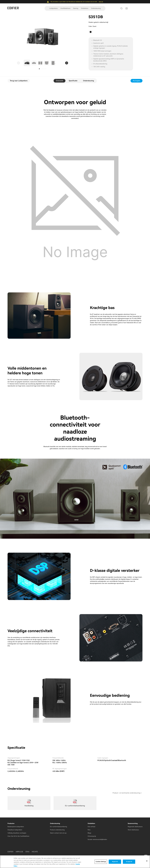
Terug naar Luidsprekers (19, 81)
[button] (18, 63)
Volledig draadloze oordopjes (17, 833)
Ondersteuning (96, 8)
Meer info (101, 2)
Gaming (76, 8)
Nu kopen (136, 81)
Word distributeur (133, 830)
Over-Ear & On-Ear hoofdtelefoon (18, 836)
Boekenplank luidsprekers (16, 827)
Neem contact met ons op (58, 833)
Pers (89, 830)
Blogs (89, 833)
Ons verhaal (91, 827)
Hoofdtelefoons (65, 8)
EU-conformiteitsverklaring (59, 827)
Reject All (115, 862)
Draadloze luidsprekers (15, 830)
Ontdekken (85, 8)
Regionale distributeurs (135, 827)
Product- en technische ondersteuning (126, 793)
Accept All (129, 862)
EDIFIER (10, 852)
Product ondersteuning (57, 830)
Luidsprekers (53, 8)
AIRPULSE (19, 852)
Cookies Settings (101, 862)
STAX (27, 852)
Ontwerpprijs (92, 836)
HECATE (35, 852)
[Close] (147, 861)
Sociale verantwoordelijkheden (97, 839)
